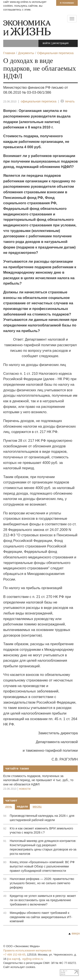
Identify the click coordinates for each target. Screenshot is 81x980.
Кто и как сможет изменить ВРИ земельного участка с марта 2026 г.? (41, 831)
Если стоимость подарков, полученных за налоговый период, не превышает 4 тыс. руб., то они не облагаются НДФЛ (38, 780)
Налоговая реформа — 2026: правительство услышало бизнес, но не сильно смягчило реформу (42, 883)
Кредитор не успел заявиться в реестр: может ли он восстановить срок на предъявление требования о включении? (43, 900)
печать (68, 101)
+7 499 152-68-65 (14, 955)
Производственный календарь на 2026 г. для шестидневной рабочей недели (42, 818)
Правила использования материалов (27, 950)
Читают (11, 800)
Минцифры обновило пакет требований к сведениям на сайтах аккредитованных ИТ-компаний (41, 917)
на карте (13, 959)
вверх (74, 933)
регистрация (60, 43)
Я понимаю (67, 3)
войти (46, 43)
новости (25, 789)
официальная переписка (39, 101)
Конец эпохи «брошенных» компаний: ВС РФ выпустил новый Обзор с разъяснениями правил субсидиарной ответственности (42, 866)
